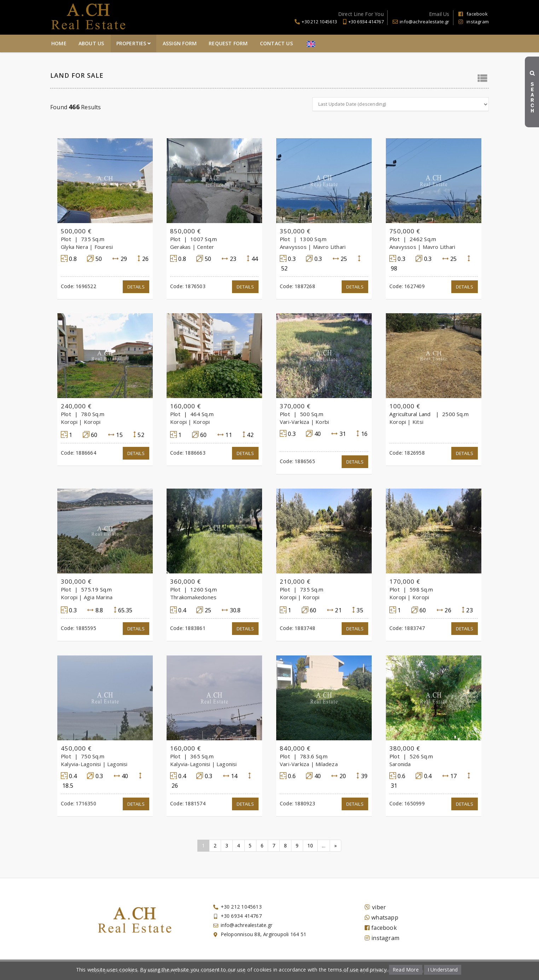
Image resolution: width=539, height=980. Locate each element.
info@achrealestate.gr (424, 22)
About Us (177, 43)
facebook (473, 14)
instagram (474, 22)
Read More (406, 970)
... (324, 845)
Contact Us (362, 43)
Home (145, 43)
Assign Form (265, 43)
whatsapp (381, 917)
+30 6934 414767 (366, 22)
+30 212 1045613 (319, 22)
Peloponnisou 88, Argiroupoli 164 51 (263, 934)
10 (310, 845)
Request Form (314, 43)
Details (136, 287)
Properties (219, 43)
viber (375, 907)
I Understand (443, 970)
